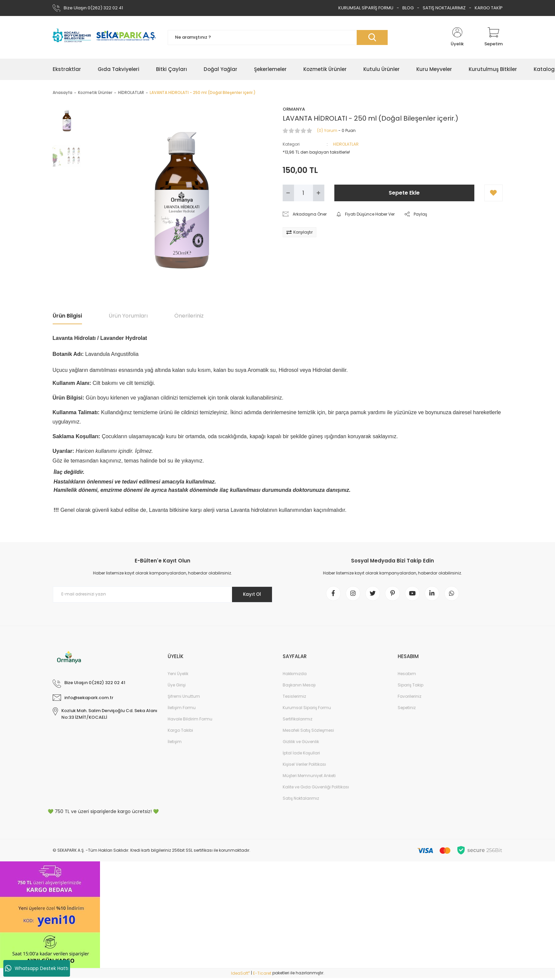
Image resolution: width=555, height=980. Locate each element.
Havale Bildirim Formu (190, 721)
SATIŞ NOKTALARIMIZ (444, 8)
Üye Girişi (177, 687)
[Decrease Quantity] (288, 193)
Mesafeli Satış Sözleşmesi (308, 732)
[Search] (278, 37)
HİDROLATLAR (346, 144)
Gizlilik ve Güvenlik (301, 744)
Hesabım (407, 676)
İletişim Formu (182, 710)
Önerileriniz (189, 316)
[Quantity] (303, 193)
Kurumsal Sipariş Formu (307, 710)
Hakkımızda (295, 676)
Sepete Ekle (404, 193)
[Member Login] (457, 37)
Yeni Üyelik (178, 676)
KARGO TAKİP (489, 8)
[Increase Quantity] (319, 193)
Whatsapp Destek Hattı (37, 968)
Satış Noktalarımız (301, 800)
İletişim (175, 744)
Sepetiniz (407, 710)
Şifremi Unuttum (184, 698)
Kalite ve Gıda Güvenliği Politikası (316, 789)
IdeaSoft (240, 975)
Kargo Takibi (180, 732)
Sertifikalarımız (297, 721)
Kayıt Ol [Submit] (250, 594)
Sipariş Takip (410, 687)
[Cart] (493, 37)
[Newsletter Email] (163, 594)
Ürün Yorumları (128, 316)
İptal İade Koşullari (301, 755)
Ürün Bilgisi (67, 316)
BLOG (408, 8)
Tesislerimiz (294, 698)
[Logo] (105, 37)
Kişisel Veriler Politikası (304, 766)
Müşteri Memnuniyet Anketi (309, 778)
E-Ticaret (262, 975)
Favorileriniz (409, 698)
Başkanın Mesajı (299, 687)
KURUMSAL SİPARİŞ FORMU (366, 8)
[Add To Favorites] (493, 193)
